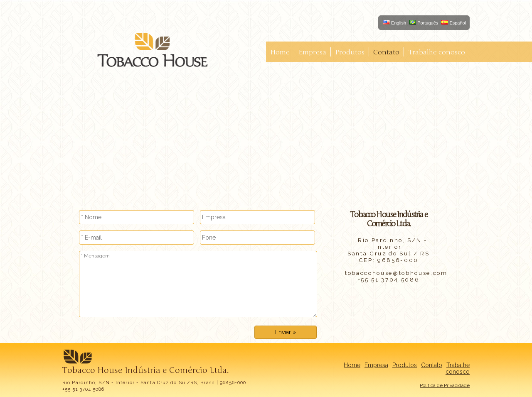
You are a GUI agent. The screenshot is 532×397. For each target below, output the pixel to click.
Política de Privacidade (445, 385)
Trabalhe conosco (437, 52)
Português (424, 23)
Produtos (350, 52)
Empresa (312, 52)
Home (280, 52)
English (395, 23)
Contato (386, 52)
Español (454, 23)
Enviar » (286, 332)
